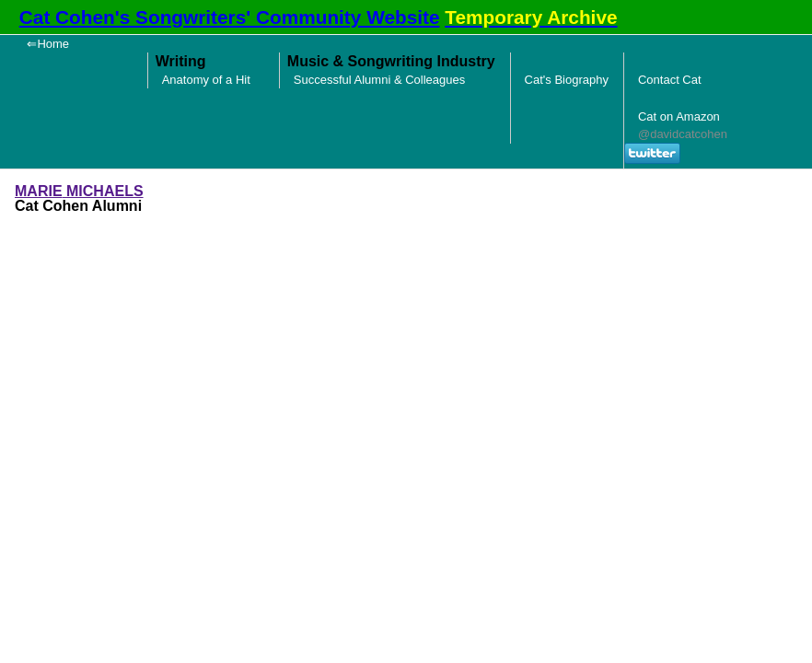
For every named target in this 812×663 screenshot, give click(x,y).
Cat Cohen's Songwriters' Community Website (230, 17)
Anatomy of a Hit (206, 80)
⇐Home (48, 44)
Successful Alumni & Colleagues (379, 80)
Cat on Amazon (679, 116)
